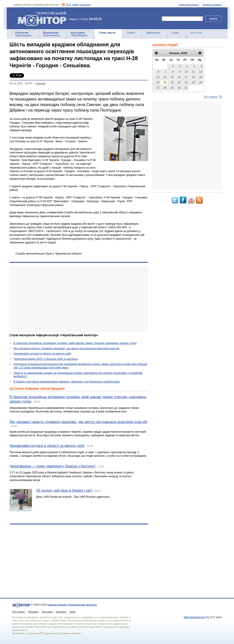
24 (186, 82)
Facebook (85, 5)
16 (179, 77)
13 (158, 77)
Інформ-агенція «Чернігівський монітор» (43, 18)
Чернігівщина (23, 34)
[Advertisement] (79, 299)
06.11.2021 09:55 (21, 84)
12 (201, 72)
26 (201, 82)
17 (186, 77)
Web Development (195, 617)
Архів (72, 612)
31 (186, 88)
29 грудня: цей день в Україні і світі (64, 490)
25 (193, 82)
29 (172, 88)
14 (165, 77)
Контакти (61, 612)
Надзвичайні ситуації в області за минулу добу (43, 354)
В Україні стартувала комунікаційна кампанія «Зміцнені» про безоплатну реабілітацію (67, 382)
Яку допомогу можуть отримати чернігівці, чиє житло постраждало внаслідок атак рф (66, 348)
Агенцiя (40, 84)
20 (158, 82)
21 (165, 82)
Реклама (33, 612)
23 (179, 82)
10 (186, 72)
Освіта (131, 33)
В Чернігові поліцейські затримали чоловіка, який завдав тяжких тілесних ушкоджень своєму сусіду (75, 343)
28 (165, 88)
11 (193, 72)
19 (201, 77)
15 (172, 77)
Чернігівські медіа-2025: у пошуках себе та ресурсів (46, 359)
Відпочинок (153, 33)
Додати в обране (212, 5)
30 (179, 88)
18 (193, 77)
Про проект (19, 612)
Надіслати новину (189, 5)
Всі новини (211, 97)
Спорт (175, 33)
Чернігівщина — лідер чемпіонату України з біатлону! (53, 466)
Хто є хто (196, 33)
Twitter (75, 5)
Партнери (47, 612)
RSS (69, 5)
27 (158, 88)
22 (172, 82)
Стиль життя (107, 33)
